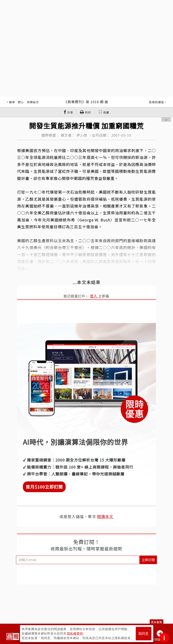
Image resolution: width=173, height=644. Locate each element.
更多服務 (157, 622)
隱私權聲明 (75, 634)
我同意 (143, 634)
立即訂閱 (148, 560)
